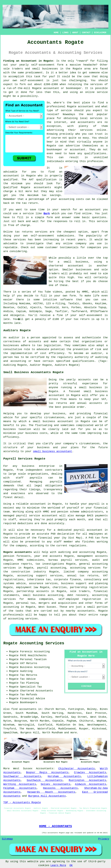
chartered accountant (66, 266)
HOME (56, 33)
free (11, 225)
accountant (51, 88)
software (66, 300)
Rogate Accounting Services (34, 643)
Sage (48, 311)
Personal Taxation (33, 659)
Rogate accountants (18, 552)
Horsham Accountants (64, 776)
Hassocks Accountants (60, 788)
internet (60, 122)
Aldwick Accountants (91, 784)
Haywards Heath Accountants (51, 792)
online (90, 92)
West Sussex (23, 769)
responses (60, 221)
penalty (41, 319)
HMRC (85, 292)
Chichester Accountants (77, 769)
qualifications (95, 154)
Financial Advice (33, 699)
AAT (31, 180)
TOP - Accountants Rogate (22, 802)
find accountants (24, 709)
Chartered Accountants (36, 691)
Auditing (26, 671)
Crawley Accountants (90, 772)
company (81, 244)
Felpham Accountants (20, 788)
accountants (42, 187)
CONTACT (86, 33)
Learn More (58, 865)
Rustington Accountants (87, 780)
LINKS (65, 33)
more (73, 733)
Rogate (77, 69)
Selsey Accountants (56, 784)
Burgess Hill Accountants (47, 796)
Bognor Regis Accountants (47, 772)
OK (71, 865)
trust (99, 134)
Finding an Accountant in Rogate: (29, 61)
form (50, 217)
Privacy (104, 839)
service (66, 110)
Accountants (45, 769)
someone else (98, 73)
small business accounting (43, 595)
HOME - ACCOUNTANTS (55, 826)
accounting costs (71, 199)
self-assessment (43, 65)
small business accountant (52, 451)
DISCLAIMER (100, 33)
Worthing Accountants (20, 784)
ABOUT (75, 33)
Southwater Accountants (22, 776)
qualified (10, 180)
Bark (47, 214)
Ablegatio (17, 315)
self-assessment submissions (52, 236)
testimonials (69, 247)
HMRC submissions (31, 560)
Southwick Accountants (45, 780)
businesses (84, 270)
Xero (65, 307)
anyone (98, 142)
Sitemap (7, 839)
